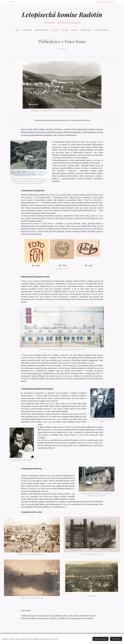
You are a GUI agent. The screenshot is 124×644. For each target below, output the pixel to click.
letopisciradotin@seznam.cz (106, 2)
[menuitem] (16, 30)
